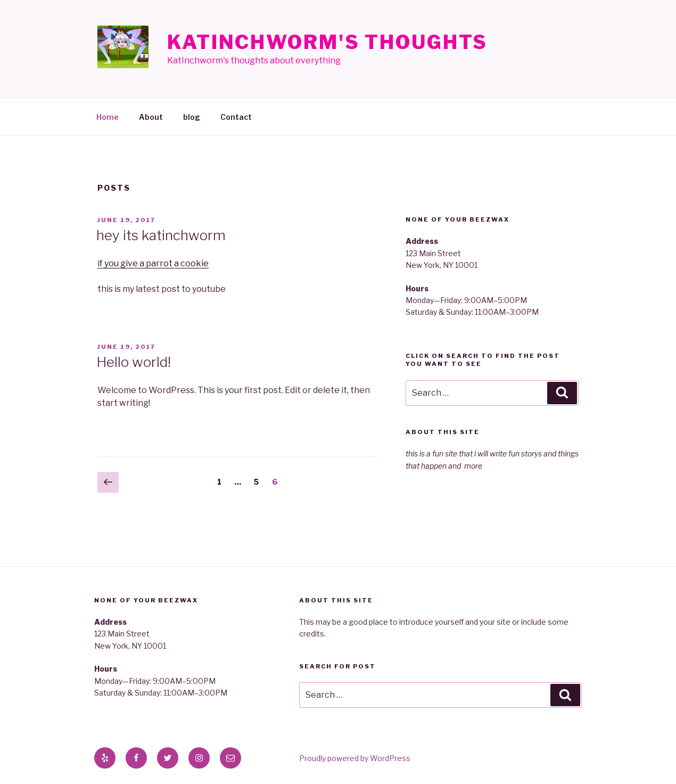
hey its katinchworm (161, 235)
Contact (236, 117)
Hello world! (134, 362)
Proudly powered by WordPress (355, 758)
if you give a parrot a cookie (153, 263)
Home (108, 117)
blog (192, 117)
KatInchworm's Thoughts (327, 42)
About (151, 117)
